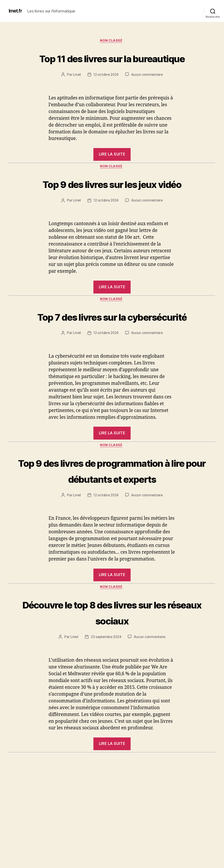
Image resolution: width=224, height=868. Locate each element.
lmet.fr (17, 11)
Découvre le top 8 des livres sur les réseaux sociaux (112, 680)
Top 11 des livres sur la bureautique (112, 66)
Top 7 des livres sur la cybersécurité (112, 358)
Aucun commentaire (148, 92)
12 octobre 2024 (106, 92)
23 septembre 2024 (106, 705)
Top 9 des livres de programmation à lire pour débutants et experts (112, 529)
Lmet (75, 92)
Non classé (112, 41)
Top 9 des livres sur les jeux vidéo (112, 209)
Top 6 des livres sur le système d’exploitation (112, 850)
